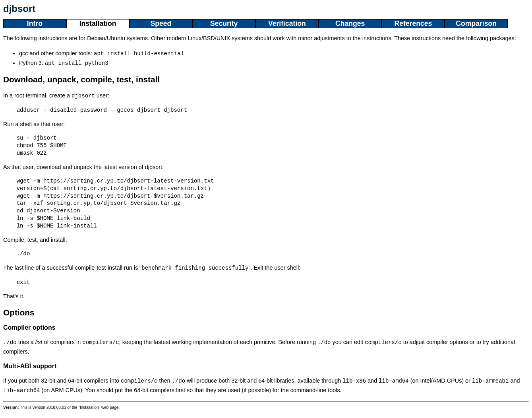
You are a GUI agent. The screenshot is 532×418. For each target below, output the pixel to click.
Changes (350, 23)
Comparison (476, 23)
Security (224, 23)
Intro (35, 23)
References (413, 23)
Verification (287, 23)
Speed (161, 23)
